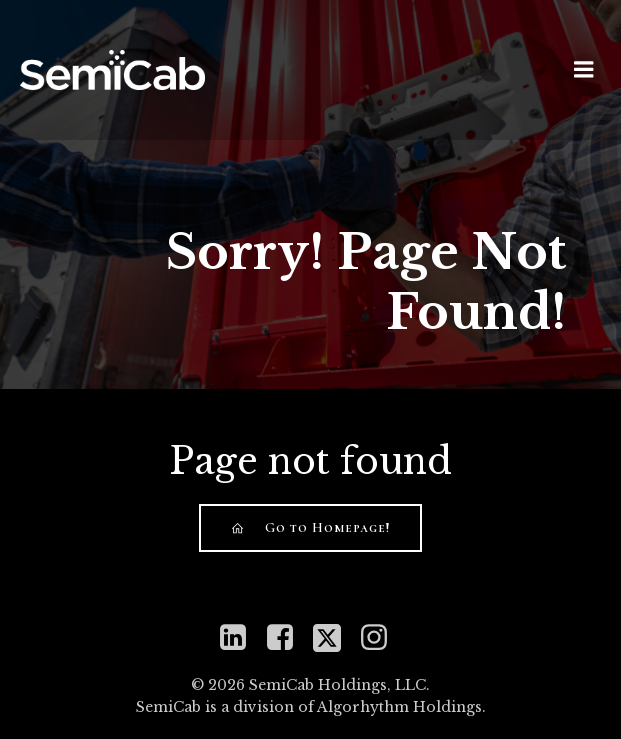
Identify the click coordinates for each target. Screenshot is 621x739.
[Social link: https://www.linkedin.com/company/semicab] (240, 638)
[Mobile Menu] (584, 70)
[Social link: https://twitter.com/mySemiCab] (334, 638)
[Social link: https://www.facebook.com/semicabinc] (287, 638)
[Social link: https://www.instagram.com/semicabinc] (381, 638)
